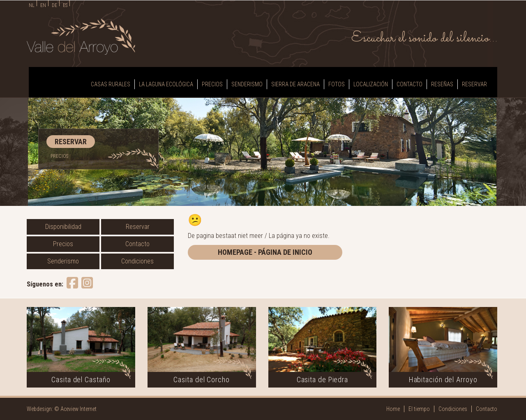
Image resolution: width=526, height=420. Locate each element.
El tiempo (419, 409)
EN (43, 5)
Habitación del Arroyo (443, 380)
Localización (371, 84)
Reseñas (442, 84)
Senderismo (247, 84)
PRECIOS (59, 156)
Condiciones (137, 261)
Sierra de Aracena (295, 84)
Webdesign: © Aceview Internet (62, 409)
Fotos (337, 84)
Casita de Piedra (322, 380)
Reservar (474, 84)
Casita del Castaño (81, 380)
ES (65, 5)
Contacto (409, 84)
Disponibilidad (63, 227)
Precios (212, 84)
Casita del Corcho (201, 380)
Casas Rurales (111, 84)
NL (32, 5)
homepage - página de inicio (265, 252)
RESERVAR (71, 142)
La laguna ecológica (166, 84)
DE (54, 5)
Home (393, 409)
